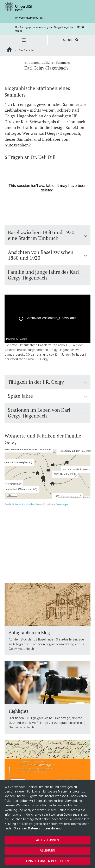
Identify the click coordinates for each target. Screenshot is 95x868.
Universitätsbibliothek (29, 18)
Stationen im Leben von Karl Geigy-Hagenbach (47, 413)
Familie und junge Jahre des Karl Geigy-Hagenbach (47, 275)
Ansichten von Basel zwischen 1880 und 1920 (47, 255)
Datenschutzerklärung (45, 828)
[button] (24, 40)
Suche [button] (71, 40)
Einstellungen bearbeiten (47, 861)
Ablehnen (47, 850)
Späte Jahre (47, 396)
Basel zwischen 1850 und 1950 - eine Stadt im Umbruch (47, 235)
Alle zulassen (47, 840)
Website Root (9, 50)
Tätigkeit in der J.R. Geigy (47, 382)
